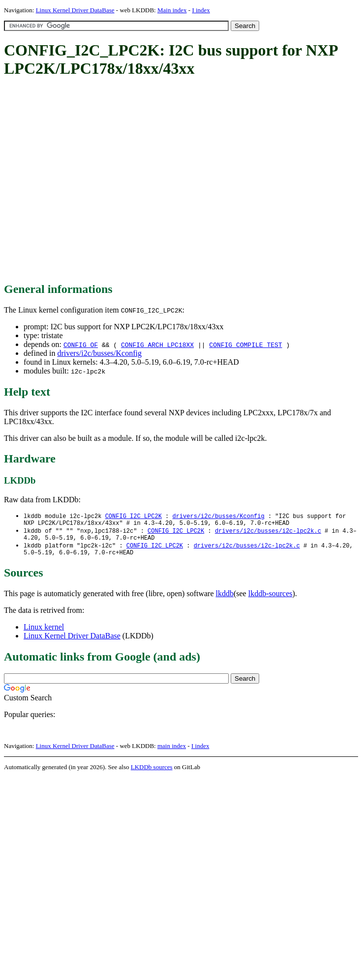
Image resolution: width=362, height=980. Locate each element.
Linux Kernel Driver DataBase (75, 10)
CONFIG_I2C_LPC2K (134, 516)
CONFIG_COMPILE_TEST (245, 345)
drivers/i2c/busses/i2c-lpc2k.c (268, 533)
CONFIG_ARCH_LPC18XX (157, 345)
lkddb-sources (271, 599)
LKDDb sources (152, 773)
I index (201, 10)
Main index (172, 10)
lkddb (225, 599)
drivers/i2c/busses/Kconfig (99, 353)
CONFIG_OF (81, 345)
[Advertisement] (92, 181)
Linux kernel (44, 633)
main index (172, 752)
